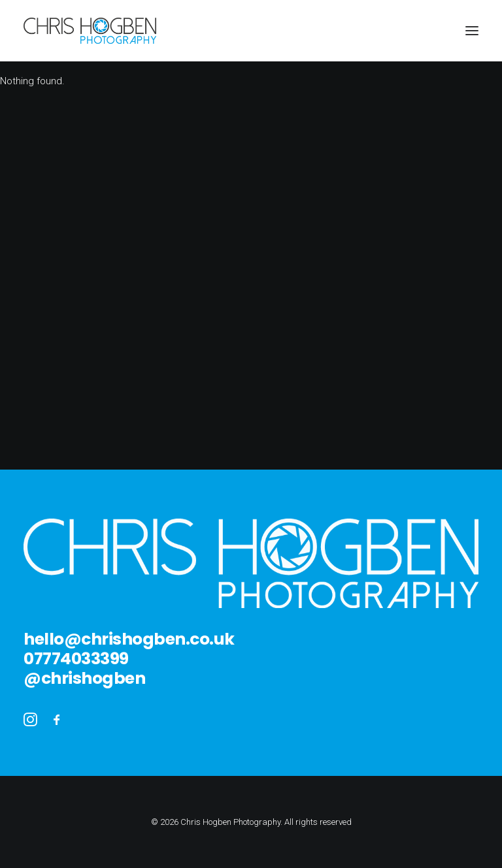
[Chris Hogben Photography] (90, 31)
